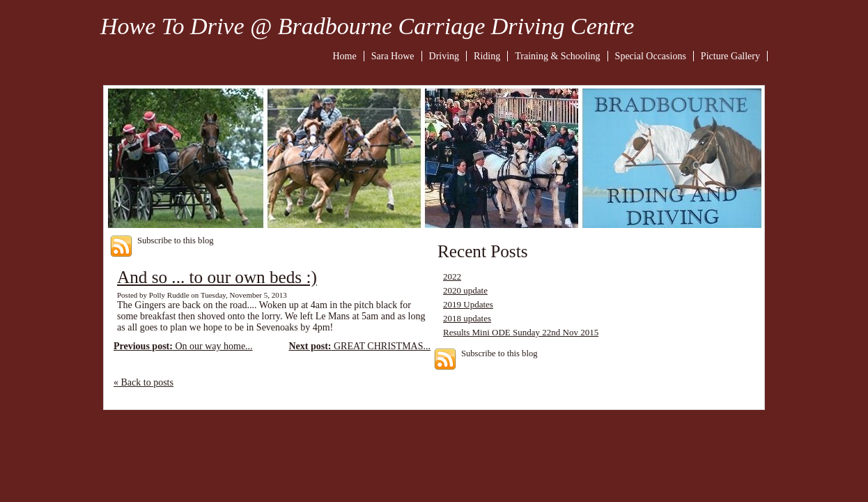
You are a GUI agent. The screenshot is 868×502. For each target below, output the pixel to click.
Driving (444, 56)
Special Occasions (651, 56)
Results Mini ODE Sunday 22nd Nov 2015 (521, 332)
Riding (487, 56)
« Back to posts (144, 382)
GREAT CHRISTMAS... (359, 346)
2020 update (465, 290)
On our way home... (183, 346)
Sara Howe (393, 56)
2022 (452, 276)
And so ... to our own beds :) (217, 277)
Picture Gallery (730, 56)
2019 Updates (468, 304)
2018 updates (467, 318)
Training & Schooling (557, 56)
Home (345, 56)
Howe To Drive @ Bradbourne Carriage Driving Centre (367, 26)
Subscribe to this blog (176, 241)
